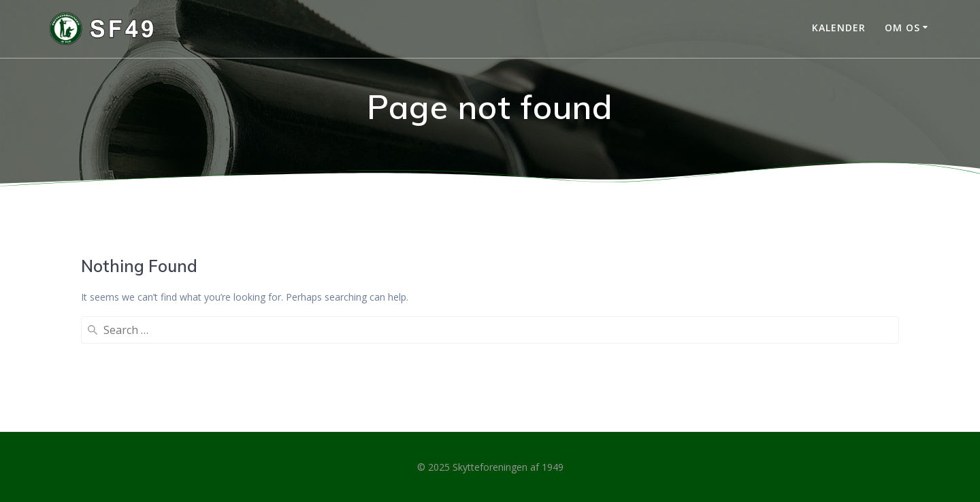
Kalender (839, 28)
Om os (902, 28)
